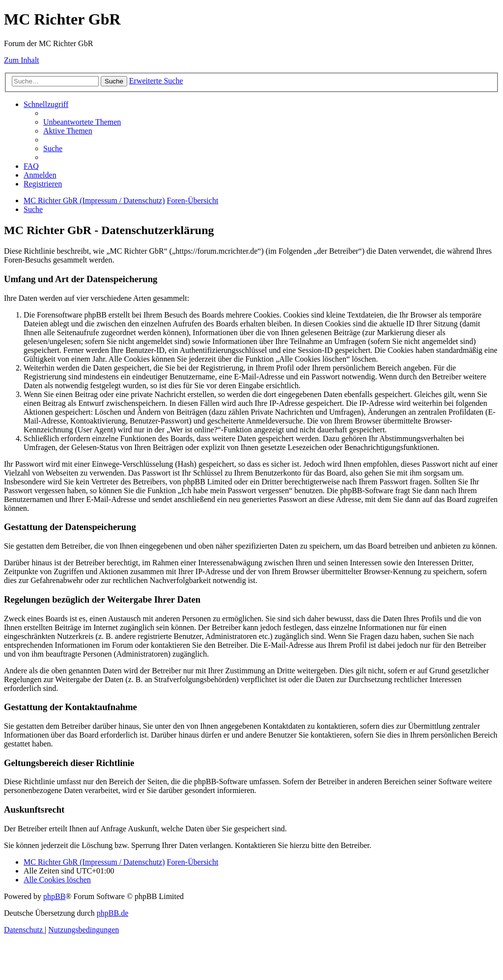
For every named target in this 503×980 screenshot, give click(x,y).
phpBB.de (112, 913)
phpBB (54, 896)
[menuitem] (82, 122)
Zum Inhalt (22, 60)
